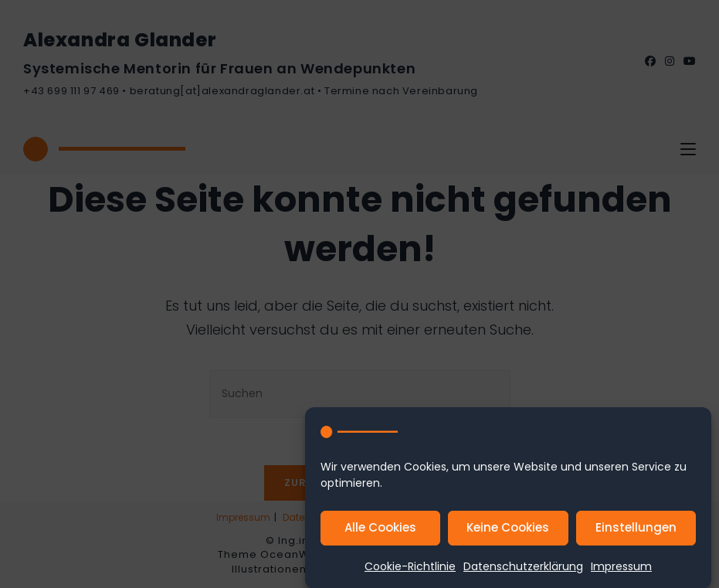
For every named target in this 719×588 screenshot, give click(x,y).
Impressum (621, 573)
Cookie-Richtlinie (410, 573)
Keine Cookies (508, 534)
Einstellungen (636, 534)
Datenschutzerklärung (523, 573)
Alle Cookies (380, 534)
